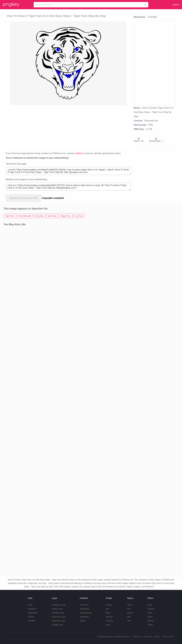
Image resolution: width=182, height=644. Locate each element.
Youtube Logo (58, 613)
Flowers (151, 609)
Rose (150, 613)
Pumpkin (32, 621)
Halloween (84, 609)
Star (129, 617)
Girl (107, 609)
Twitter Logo (57, 609)
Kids (108, 625)
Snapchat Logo (58, 621)
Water (150, 617)
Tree (129, 621)
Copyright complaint (53, 198)
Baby (108, 613)
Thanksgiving (86, 613)
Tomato (31, 617)
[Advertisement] (68, 127)
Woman (109, 617)
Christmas (84, 605)
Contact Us (148, 637)
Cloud (130, 605)
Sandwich (32, 609)
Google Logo (57, 625)
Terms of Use (168, 637)
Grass (130, 613)
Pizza (30, 605)
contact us (80, 153)
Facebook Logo (59, 617)
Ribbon (150, 621)
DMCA (157, 637)
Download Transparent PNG (23, 198)
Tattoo (150, 625)
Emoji (150, 605)
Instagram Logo (59, 605)
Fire (129, 609)
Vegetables (33, 613)
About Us (137, 637)
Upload (176, 5)
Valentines (84, 617)
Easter (83, 621)
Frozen (109, 605)
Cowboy (109, 621)
